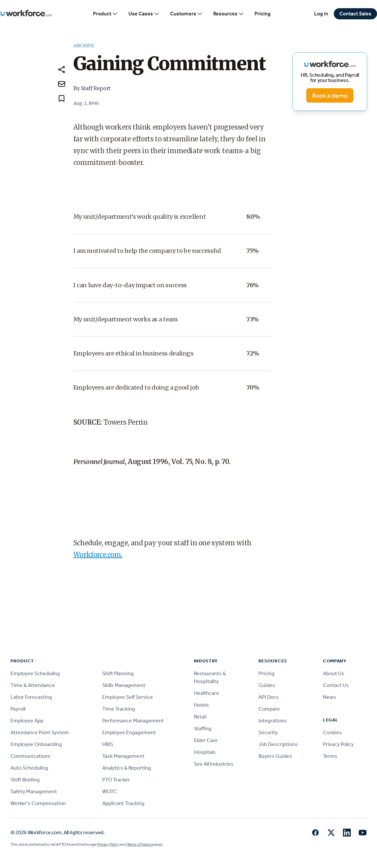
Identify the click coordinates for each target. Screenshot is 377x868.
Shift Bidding (25, 780)
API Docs (269, 697)
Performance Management (133, 721)
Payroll (18, 709)
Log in (321, 14)
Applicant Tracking (123, 803)
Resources (229, 14)
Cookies (332, 732)
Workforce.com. (98, 555)
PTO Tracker (116, 780)
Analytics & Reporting (127, 768)
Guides (267, 685)
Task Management (123, 756)
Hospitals (205, 752)
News (330, 697)
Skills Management (124, 685)
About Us (334, 673)
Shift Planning (118, 673)
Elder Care (206, 740)
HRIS (108, 744)
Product (105, 14)
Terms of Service (140, 844)
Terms (330, 756)
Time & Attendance (33, 685)
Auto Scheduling (29, 768)
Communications (30, 756)
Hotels (201, 705)
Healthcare (207, 693)
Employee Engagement (129, 732)
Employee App (27, 721)
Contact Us (336, 685)
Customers (186, 14)
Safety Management (34, 791)
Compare (269, 709)
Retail (200, 717)
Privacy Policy (338, 744)
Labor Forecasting (31, 697)
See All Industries (214, 764)
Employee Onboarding (36, 744)
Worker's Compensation (38, 803)
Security (268, 732)
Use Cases (144, 14)
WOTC (110, 791)
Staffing (203, 728)
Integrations (273, 721)
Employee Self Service (128, 697)
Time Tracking (119, 709)
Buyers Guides (275, 756)
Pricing (263, 14)
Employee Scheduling (35, 673)
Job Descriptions (278, 744)
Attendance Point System (40, 732)
